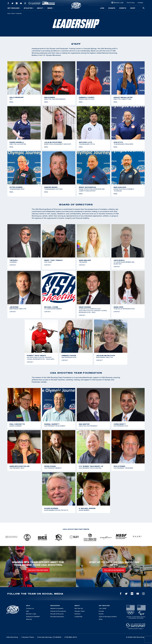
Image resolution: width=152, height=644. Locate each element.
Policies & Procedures (58, 611)
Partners (77, 614)
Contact (140, 3)
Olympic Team (80, 611)
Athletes (29, 8)
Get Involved (14, 8)
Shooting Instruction (57, 617)
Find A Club (131, 3)
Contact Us (30, 608)
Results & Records (57, 614)
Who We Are (79, 608)
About (41, 8)
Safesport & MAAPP (33, 617)
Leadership (78, 617)
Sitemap (29, 619)
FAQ (27, 611)
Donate (112, 8)
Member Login (119, 3)
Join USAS (102, 608)
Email (11, 102)
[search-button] (144, 8)
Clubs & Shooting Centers (108, 617)
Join (102, 8)
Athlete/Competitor (57, 608)
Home (9, 13)
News (51, 8)
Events (123, 8)
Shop (133, 8)
